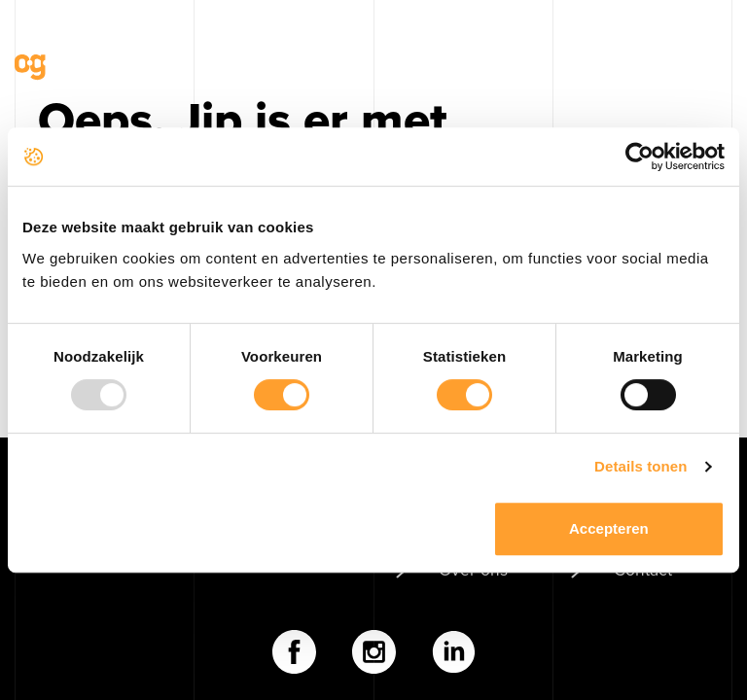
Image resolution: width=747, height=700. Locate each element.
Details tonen (640, 466)
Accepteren (609, 528)
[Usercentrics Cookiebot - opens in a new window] (640, 157)
